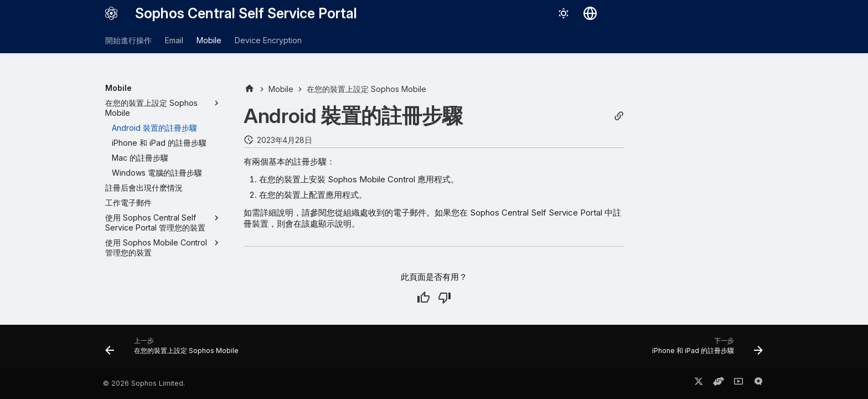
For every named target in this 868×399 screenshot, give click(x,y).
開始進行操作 (128, 40)
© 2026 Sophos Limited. (144, 383)
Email (174, 40)
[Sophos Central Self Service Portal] (111, 13)
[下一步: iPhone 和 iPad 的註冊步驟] (704, 350)
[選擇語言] (590, 13)
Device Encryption (268, 40)
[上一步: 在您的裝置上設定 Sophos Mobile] (175, 350)
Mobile (209, 40)
